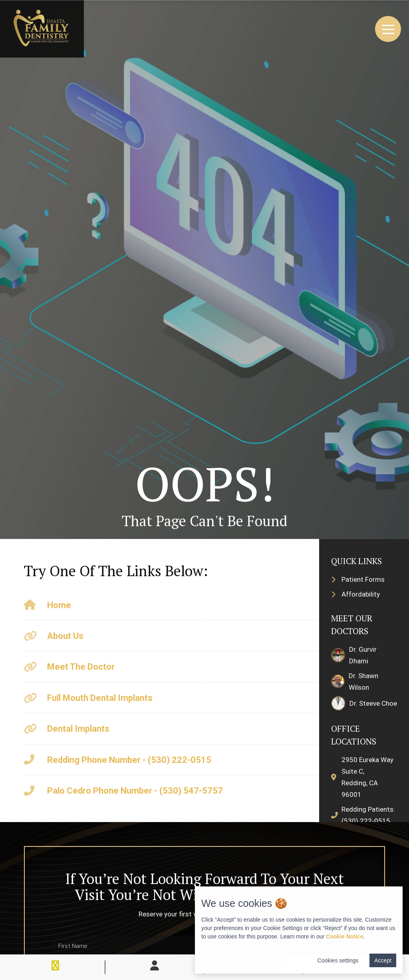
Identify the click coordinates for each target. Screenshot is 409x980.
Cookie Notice (344, 936)
